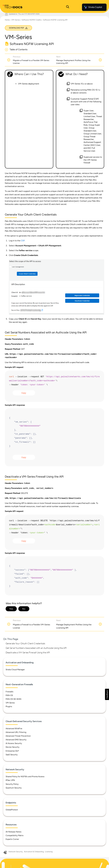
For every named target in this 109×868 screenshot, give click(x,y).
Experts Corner (12, 839)
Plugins (9, 706)
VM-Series (16, 20)
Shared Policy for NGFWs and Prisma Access (25, 777)
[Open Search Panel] (68, 7)
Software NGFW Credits (31, 20)
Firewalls (9, 692)
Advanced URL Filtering (16, 732)
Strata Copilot (93, 7)
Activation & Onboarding (34, 852)
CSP (23, 241)
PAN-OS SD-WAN (13, 699)
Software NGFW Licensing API (55, 20)
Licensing (49, 852)
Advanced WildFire (14, 729)
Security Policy (12, 784)
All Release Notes (14, 832)
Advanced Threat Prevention (18, 736)
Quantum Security (14, 788)
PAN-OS (9, 695)
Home (7, 20)
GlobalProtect (12, 810)
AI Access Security (14, 743)
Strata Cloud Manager (15, 670)
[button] (107, 694)
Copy (24, 393)
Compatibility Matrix (15, 835)
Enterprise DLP (12, 751)
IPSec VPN (10, 780)
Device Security (12, 747)
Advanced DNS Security (16, 740)
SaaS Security (12, 755)
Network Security (16, 852)
